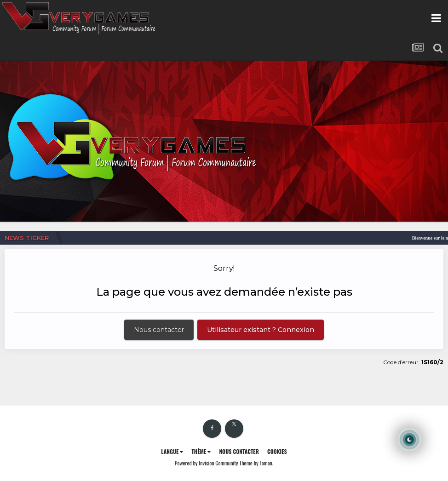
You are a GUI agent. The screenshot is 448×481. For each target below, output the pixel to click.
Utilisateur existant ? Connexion (261, 330)
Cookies (277, 451)
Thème (201, 451)
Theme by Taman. (256, 463)
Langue (172, 451)
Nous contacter (159, 330)
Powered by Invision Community (207, 463)
